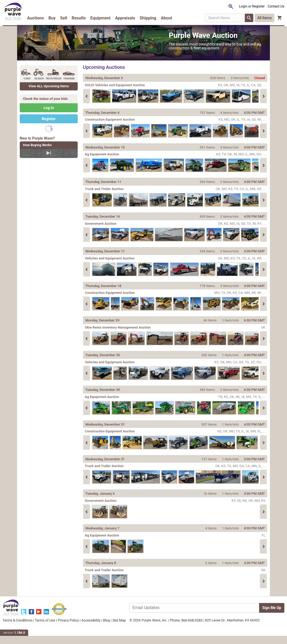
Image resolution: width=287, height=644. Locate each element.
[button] (263, 21)
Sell (81, 17)
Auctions (53, 17)
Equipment (118, 17)
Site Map (26, 631)
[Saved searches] (214, 7)
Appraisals (142, 17)
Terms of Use (62, 626)
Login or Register (235, 6)
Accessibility (108, 626)
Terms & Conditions (35, 626)
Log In (49, 114)
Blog (123, 626)
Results (96, 17)
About (50, 25)
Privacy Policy (85, 626)
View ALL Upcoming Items (49, 92)
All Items (247, 21)
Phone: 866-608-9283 (188, 626)
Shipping (165, 17)
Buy (69, 17)
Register (49, 125)
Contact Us (259, 6)
